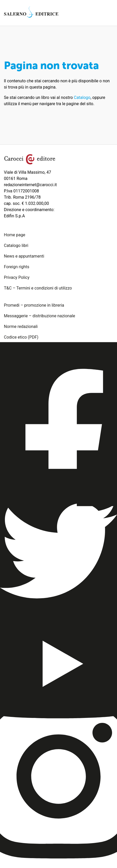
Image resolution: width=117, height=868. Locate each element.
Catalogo (82, 97)
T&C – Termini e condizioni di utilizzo (38, 288)
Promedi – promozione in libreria (34, 305)
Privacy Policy (17, 277)
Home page (15, 235)
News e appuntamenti (24, 256)
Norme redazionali (21, 327)
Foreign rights (17, 267)
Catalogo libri (16, 245)
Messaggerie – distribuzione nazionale (40, 316)
